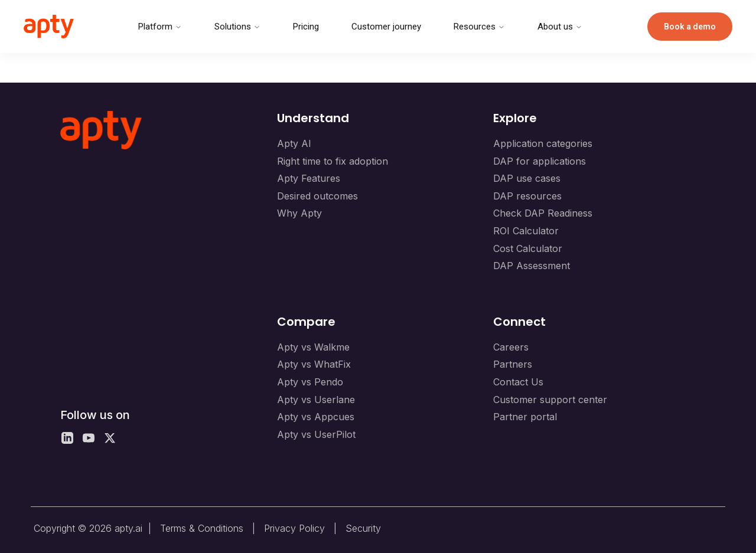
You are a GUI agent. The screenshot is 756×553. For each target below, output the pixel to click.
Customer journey (386, 27)
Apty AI (294, 143)
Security (363, 528)
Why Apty (299, 213)
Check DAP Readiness (543, 213)
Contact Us (518, 382)
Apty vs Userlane (316, 400)
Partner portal (525, 417)
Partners (513, 364)
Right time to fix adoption (333, 161)
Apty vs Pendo (310, 382)
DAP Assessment (532, 266)
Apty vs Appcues (316, 417)
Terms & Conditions (202, 528)
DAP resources (527, 196)
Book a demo (690, 27)
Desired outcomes (317, 196)
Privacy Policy (294, 528)
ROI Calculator (526, 231)
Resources (479, 27)
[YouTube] (89, 438)
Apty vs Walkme (313, 347)
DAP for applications (540, 161)
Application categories (543, 143)
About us (560, 27)
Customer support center (550, 400)
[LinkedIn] (67, 438)
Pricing (306, 27)
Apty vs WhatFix (314, 364)
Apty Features (309, 178)
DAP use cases (527, 178)
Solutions (237, 27)
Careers (511, 347)
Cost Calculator (528, 248)
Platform (160, 27)
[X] (110, 438)
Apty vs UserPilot (316, 434)
